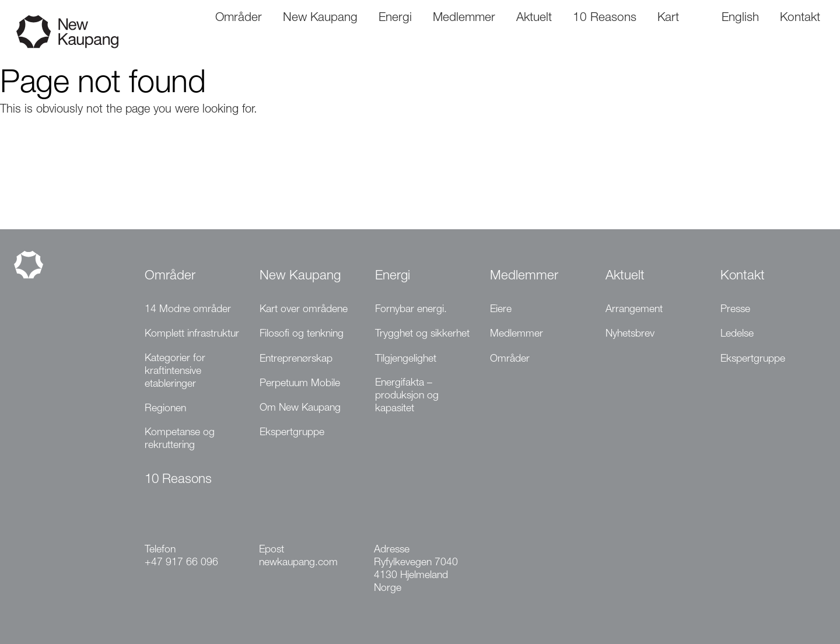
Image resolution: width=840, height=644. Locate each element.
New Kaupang (300, 276)
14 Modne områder (188, 310)
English (740, 18)
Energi (393, 276)
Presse (735, 310)
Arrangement (634, 310)
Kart (668, 18)
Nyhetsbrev (630, 334)
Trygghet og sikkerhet (422, 334)
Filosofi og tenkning (302, 334)
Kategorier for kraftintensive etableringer (175, 372)
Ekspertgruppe (292, 433)
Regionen (165, 409)
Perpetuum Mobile (300, 384)
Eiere (501, 310)
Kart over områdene (304, 310)
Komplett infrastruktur (192, 334)
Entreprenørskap (296, 359)
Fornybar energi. (411, 310)
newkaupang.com (298, 563)
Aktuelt (625, 276)
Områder (170, 276)
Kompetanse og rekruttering (180, 439)
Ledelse (737, 334)
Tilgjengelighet (406, 359)
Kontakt (743, 276)
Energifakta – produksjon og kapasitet (407, 396)
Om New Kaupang (300, 408)
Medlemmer (524, 276)
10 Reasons (178, 480)
